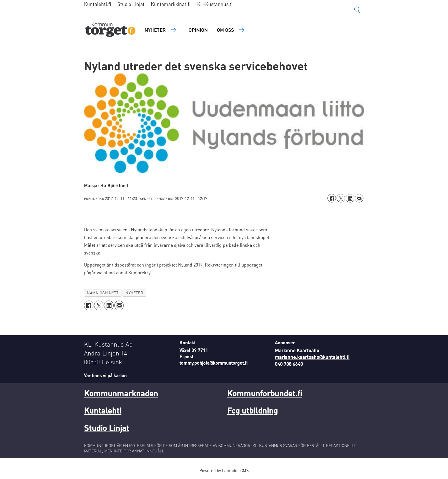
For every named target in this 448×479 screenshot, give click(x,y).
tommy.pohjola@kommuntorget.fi (213, 363)
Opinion (198, 30)
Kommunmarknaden (121, 393)
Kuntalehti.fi (98, 4)
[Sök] (357, 10)
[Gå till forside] (110, 30)
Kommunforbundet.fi (265, 393)
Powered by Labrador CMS (224, 470)
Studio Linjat (131, 4)
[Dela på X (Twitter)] (341, 198)
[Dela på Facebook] (332, 198)
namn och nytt (103, 293)
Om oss (225, 30)
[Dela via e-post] (359, 198)
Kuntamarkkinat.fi (171, 4)
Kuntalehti (103, 410)
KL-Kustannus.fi (215, 4)
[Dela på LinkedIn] (350, 198)
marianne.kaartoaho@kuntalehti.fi (312, 357)
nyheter (134, 293)
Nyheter (155, 30)
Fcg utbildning (252, 410)
